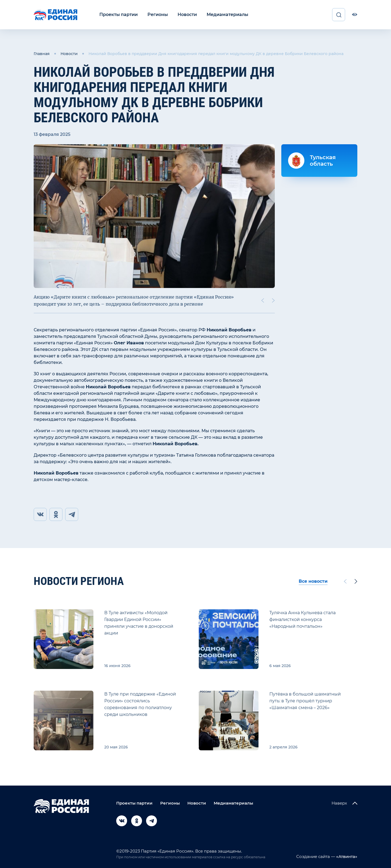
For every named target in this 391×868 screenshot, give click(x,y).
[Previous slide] (263, 300)
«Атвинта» (346, 856)
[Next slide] (273, 300)
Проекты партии (119, 15)
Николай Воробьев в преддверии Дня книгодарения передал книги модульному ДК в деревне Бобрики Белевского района (216, 54)
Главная (42, 54)
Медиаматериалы (227, 15)
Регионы (158, 15)
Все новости (313, 581)
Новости (187, 15)
